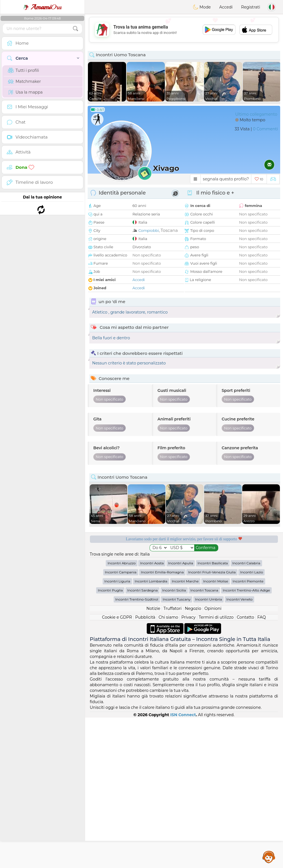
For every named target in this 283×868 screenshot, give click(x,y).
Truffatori (172, 759)
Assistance (269, 857)
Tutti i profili (23, 70)
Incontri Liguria (117, 732)
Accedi (226, 7)
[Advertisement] (184, 30)
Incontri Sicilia (174, 741)
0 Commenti (265, 129)
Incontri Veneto (239, 750)
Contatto (245, 768)
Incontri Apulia (181, 713)
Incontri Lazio (251, 723)
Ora (42, 7)
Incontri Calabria (246, 713)
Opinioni (213, 759)
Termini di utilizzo (216, 768)
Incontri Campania (121, 723)
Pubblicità (145, 768)
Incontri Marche (185, 732)
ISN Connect (183, 865)
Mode (202, 7)
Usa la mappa (25, 92)
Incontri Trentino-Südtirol (137, 750)
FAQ (262, 768)
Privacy (189, 768)
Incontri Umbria (209, 750)
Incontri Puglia (110, 741)
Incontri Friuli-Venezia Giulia (212, 723)
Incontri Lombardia (151, 732)
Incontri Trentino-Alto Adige (246, 741)
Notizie (153, 759)
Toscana (169, 230)
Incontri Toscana (204, 741)
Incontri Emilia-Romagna (162, 723)
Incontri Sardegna (142, 741)
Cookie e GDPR (117, 768)
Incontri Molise (216, 732)
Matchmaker (24, 81)
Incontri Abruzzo (121, 713)
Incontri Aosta (152, 713)
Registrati (251, 7)
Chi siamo (168, 768)
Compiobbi (148, 230)
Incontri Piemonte (248, 732)
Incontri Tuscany (177, 750)
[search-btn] (75, 29)
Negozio (193, 759)
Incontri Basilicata (213, 713)
